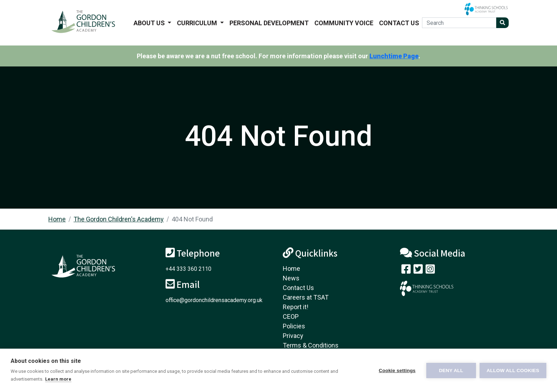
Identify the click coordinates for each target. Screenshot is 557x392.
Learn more (58, 379)
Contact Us (399, 23)
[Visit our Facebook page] (406, 271)
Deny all (451, 370)
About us (150, 23)
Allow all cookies (513, 370)
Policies (294, 326)
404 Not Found (192, 219)
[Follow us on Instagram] (430, 271)
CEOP (291, 316)
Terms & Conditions (311, 345)
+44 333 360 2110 (188, 269)
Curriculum (198, 23)
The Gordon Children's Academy (119, 219)
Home (57, 219)
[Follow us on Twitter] (418, 271)
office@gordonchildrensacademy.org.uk (214, 300)
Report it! (296, 307)
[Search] (459, 23)
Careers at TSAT (306, 297)
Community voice (344, 23)
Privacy (293, 336)
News (291, 278)
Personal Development (269, 23)
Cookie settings (397, 370)
